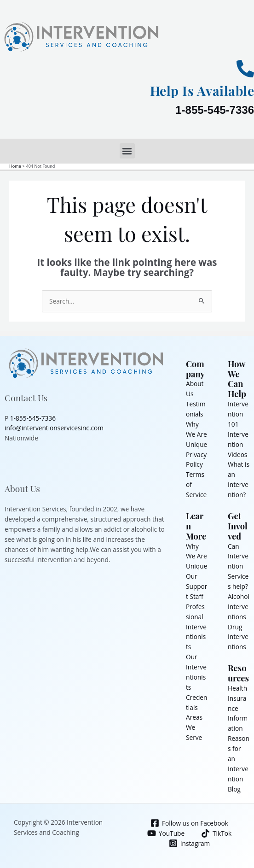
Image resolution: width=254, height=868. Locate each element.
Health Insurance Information (238, 708)
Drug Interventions (238, 637)
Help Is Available (202, 91)
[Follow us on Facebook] (190, 823)
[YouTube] (166, 833)
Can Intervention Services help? (238, 566)
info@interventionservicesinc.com (54, 428)
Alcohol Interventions (239, 607)
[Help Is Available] (245, 69)
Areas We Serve (194, 727)
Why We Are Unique (196, 434)
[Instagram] (189, 843)
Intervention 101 (238, 414)
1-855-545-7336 (215, 110)
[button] (127, 151)
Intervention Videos (238, 444)
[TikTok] (216, 833)
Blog (234, 789)
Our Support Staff (196, 586)
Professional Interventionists (196, 627)
